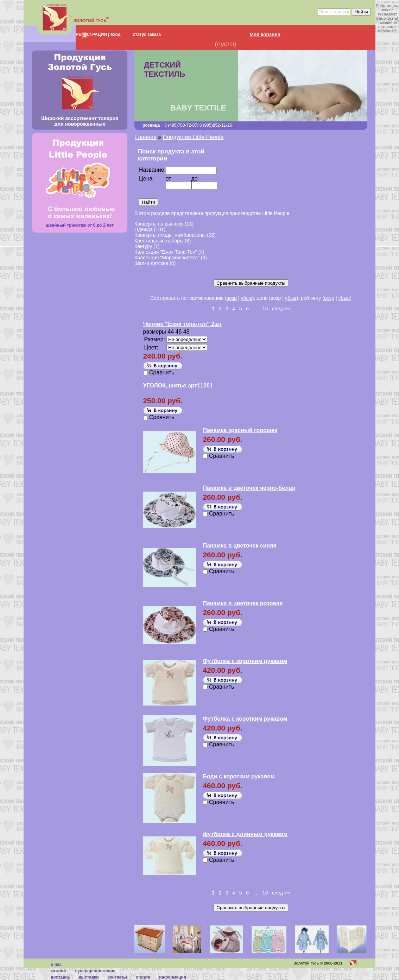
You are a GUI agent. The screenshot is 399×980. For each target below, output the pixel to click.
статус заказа (147, 34)
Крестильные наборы (159, 241)
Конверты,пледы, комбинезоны (170, 235)
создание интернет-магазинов (387, 27)
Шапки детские (151, 263)
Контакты (117, 977)
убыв (246, 298)
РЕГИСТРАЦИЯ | (92, 34)
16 (265, 309)
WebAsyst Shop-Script (387, 16)
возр (232, 298)
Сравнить (162, 372)
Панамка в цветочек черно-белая (249, 488)
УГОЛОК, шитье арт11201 (178, 385)
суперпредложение (95, 971)
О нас (56, 965)
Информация (173, 977)
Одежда (144, 229)
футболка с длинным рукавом (245, 834)
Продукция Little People (193, 137)
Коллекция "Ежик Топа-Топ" (166, 252)
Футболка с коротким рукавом (245, 661)
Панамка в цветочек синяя (240, 546)
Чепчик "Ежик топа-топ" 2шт (183, 324)
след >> (281, 309)
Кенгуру (143, 246)
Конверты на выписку (159, 224)
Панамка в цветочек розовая (243, 603)
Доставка (60, 977)
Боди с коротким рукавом (239, 776)
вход (115, 34)
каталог (59, 971)
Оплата (143, 977)
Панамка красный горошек (240, 430)
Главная (146, 137)
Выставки (89, 977)
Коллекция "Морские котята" (167, 258)
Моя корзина (265, 34)
